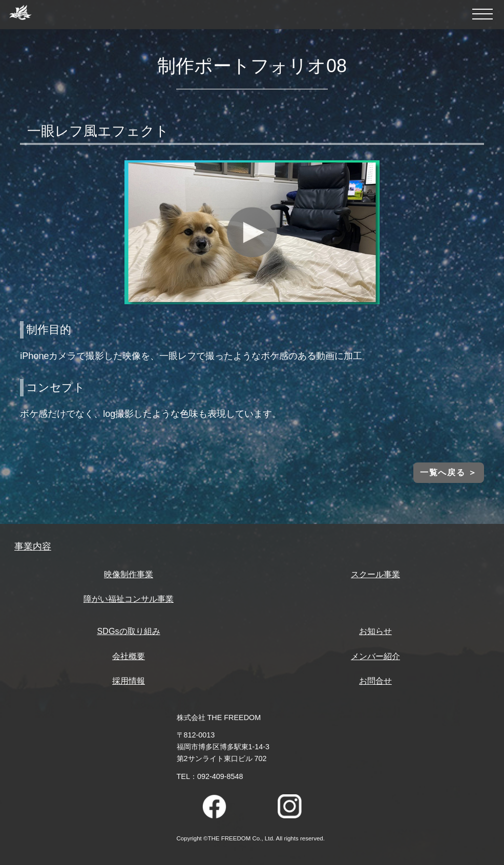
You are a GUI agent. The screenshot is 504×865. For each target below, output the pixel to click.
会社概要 (129, 656)
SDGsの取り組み (128, 631)
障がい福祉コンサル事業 (129, 599)
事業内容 (33, 546)
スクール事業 (375, 574)
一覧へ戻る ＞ (449, 472)
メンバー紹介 (375, 656)
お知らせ (375, 631)
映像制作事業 (129, 574)
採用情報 (129, 681)
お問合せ (375, 681)
